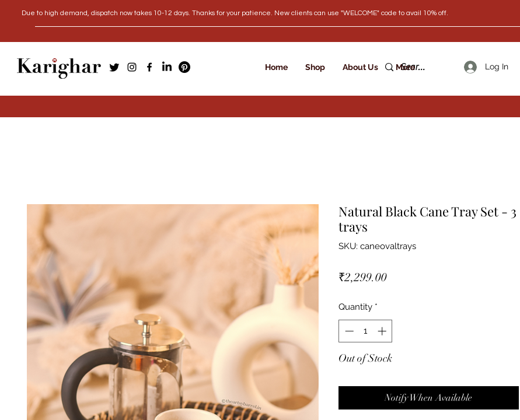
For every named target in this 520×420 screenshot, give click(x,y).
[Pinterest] (184, 67)
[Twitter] (114, 67)
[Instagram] (132, 67)
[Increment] (383, 331)
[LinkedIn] (167, 67)
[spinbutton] (366, 331)
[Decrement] (348, 331)
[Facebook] (149, 67)
